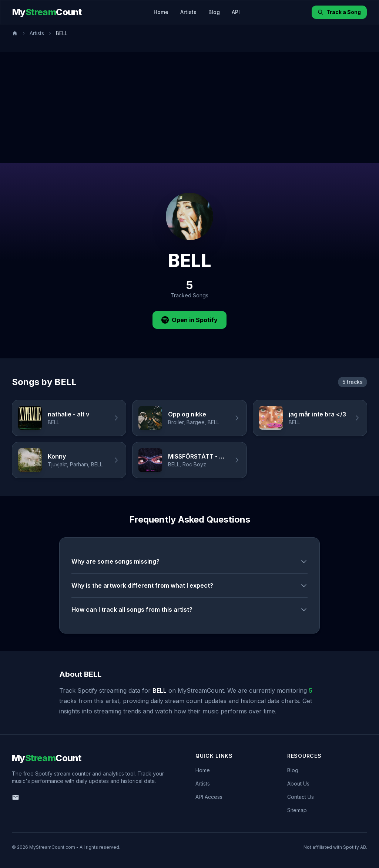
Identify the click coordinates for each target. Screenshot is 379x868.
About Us (298, 783)
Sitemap (297, 810)
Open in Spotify (189, 320)
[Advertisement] (189, 108)
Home (161, 12)
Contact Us (301, 797)
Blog (214, 12)
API (236, 12)
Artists (188, 12)
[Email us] (16, 797)
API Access (209, 797)
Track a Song (339, 12)
